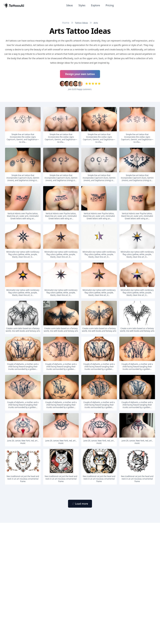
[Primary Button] (80, 504)
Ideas (70, 5)
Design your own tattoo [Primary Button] (80, 74)
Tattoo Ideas (81, 23)
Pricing (110, 5)
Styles (82, 5)
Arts (96, 23)
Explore (95, 5)
